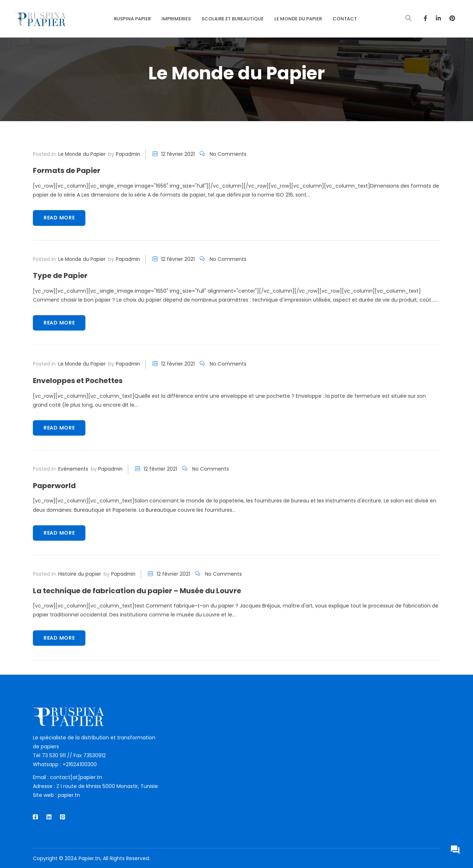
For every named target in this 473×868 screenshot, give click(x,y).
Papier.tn (89, 858)
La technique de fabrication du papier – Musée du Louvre (146, 590)
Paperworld (56, 485)
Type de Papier (62, 275)
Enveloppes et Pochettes (82, 380)
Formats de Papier (69, 170)
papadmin (130, 154)
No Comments (230, 154)
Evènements (74, 469)
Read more (59, 218)
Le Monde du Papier (83, 154)
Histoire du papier (80, 574)
